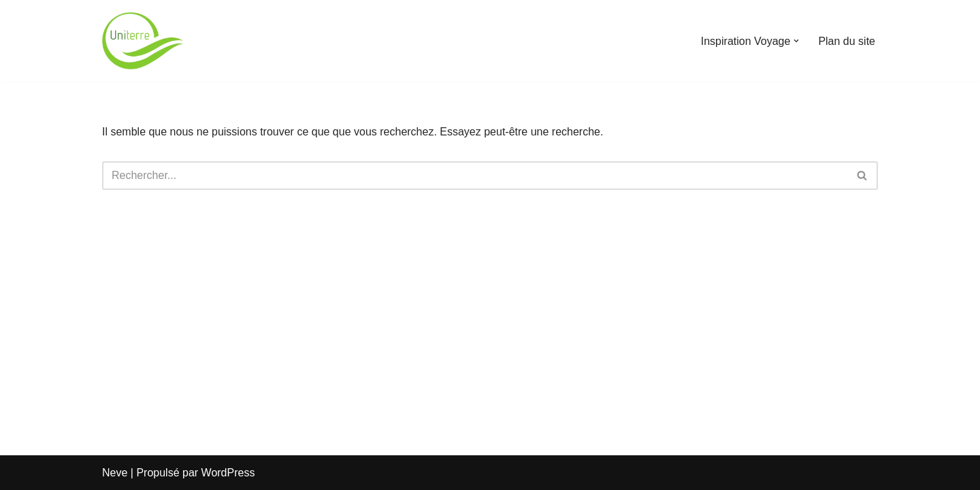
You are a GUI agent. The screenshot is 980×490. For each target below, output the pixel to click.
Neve (115, 473)
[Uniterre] (143, 41)
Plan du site (847, 41)
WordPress (228, 473)
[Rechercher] (475, 176)
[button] (796, 41)
